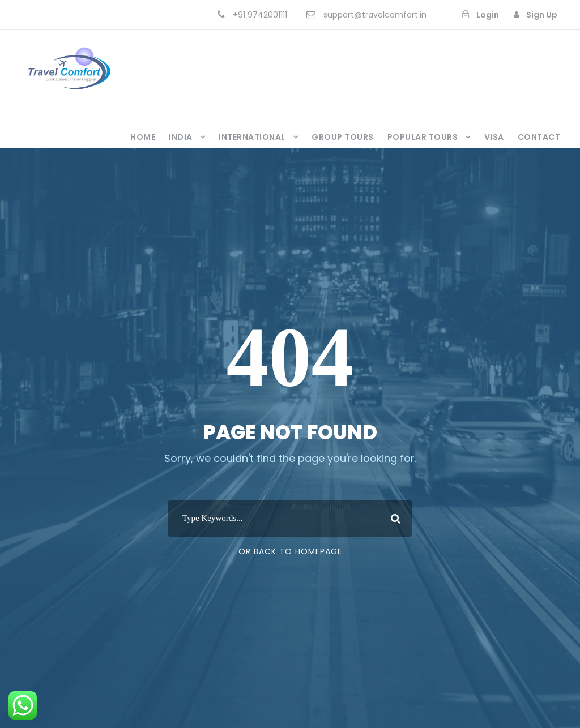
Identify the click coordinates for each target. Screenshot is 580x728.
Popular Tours (423, 137)
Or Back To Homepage (290, 551)
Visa (494, 137)
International (252, 137)
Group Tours (343, 137)
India (181, 137)
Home (143, 137)
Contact (539, 137)
